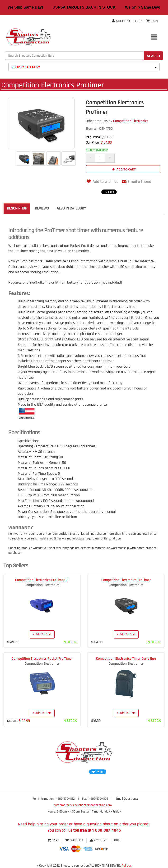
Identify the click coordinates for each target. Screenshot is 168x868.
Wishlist (74, 840)
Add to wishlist (102, 182)
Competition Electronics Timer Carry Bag (126, 659)
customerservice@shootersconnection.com (83, 805)
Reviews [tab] (42, 208)
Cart (54, 840)
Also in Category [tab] (71, 208)
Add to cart (123, 169)
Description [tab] (17, 208)
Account (121, 21)
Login (138, 21)
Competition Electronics (117, 121)
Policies (127, 866)
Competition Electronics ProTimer (126, 580)
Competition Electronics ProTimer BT (42, 580)
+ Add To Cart (42, 634)
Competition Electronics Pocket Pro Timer (42, 659)
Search (154, 56)
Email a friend (137, 182)
